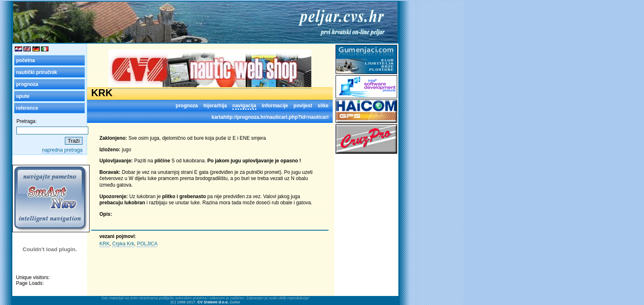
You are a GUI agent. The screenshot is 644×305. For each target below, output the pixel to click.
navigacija (244, 106)
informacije (275, 106)
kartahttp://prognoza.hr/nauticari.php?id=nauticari (270, 117)
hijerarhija (215, 106)
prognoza (27, 84)
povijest (303, 106)
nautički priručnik (37, 72)
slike (323, 106)
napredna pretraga (62, 150)
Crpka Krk (123, 244)
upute (23, 96)
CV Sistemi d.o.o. (213, 302)
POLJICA (147, 244)
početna (25, 60)
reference (27, 108)
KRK (105, 244)
